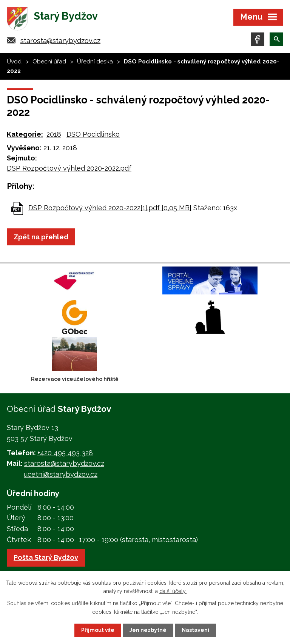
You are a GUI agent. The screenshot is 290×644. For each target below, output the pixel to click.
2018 (54, 134)
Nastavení (195, 630)
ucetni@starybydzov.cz (61, 474)
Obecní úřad (49, 62)
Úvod (14, 62)
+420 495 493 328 (65, 453)
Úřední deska (95, 62)
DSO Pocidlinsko (93, 134)
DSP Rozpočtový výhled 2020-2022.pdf (69, 168)
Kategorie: (25, 134)
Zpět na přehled (41, 237)
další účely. (173, 591)
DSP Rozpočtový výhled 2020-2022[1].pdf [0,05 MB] (110, 208)
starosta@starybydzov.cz (60, 41)
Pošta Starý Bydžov (46, 557)
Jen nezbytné (148, 630)
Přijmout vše (98, 630)
